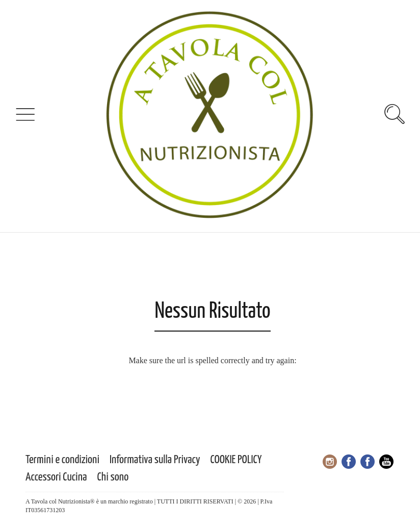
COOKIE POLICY (236, 460)
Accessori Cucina (56, 477)
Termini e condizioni (62, 460)
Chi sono (113, 477)
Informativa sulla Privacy (155, 460)
